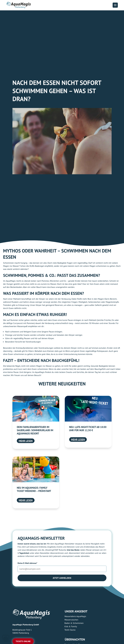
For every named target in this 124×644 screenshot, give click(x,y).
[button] (115, 5)
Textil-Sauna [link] (70, 630)
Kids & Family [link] (71, 626)
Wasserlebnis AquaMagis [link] (75, 616)
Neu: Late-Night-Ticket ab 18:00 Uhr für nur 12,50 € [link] (88, 429)
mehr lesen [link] (26, 441)
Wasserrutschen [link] (71, 620)
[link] (36, 409)
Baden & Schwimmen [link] (74, 623)
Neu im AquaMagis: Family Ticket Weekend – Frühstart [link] (34, 489)
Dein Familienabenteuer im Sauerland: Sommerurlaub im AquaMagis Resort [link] (35, 430)
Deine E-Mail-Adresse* (27, 563)
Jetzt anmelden (62, 578)
